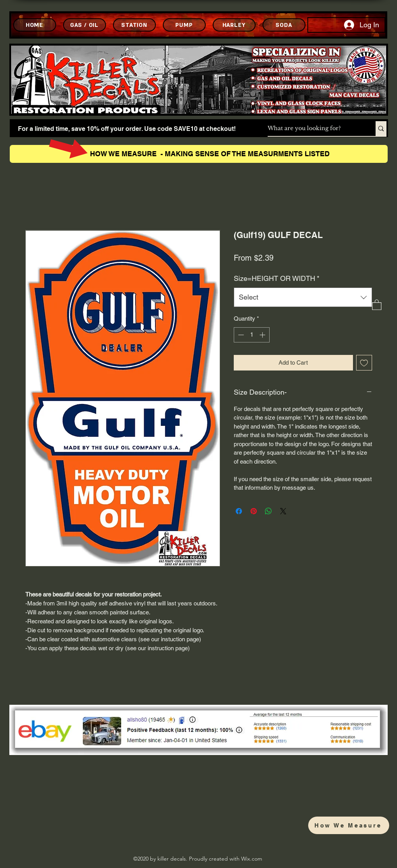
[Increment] (263, 335)
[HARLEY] (234, 25)
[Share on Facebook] (239, 511)
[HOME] (35, 25)
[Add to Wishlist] (364, 363)
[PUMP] (184, 25)
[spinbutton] (251, 335)
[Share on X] (283, 511)
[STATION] (134, 25)
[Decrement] (240, 335)
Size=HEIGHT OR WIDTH (277, 278)
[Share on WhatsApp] (268, 511)
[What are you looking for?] (313, 129)
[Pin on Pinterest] (254, 511)
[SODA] (284, 25)
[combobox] (303, 297)
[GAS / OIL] (85, 25)
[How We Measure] (349, 825)
